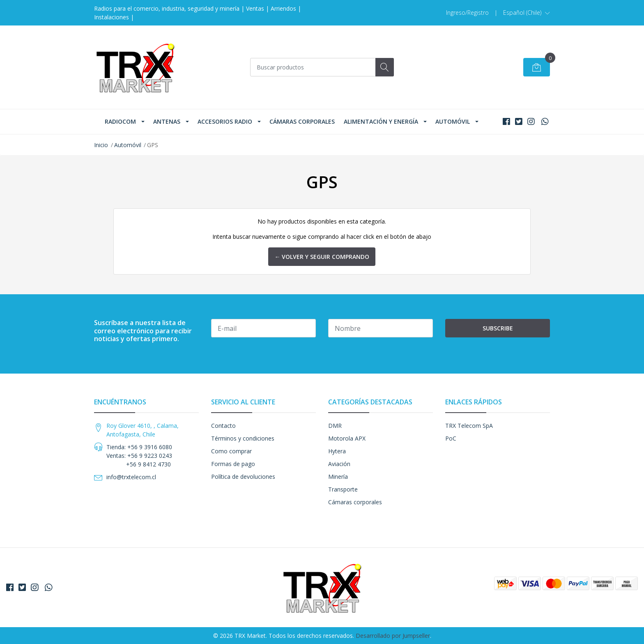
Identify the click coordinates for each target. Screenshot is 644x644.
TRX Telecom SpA (469, 426)
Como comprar (231, 451)
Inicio (101, 145)
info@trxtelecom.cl (131, 477)
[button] (527, 13)
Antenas (167, 121)
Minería (338, 477)
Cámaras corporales (302, 121)
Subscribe (498, 328)
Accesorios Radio (225, 121)
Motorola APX (347, 438)
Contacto (223, 426)
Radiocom (120, 121)
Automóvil (453, 121)
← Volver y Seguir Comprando (322, 257)
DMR (335, 426)
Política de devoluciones (243, 477)
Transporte (343, 489)
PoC (451, 438)
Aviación (339, 464)
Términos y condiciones (243, 438)
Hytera (337, 451)
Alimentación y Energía (381, 121)
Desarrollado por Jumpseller (393, 636)
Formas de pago (233, 464)
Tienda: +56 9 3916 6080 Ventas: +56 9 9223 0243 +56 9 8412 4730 (139, 456)
